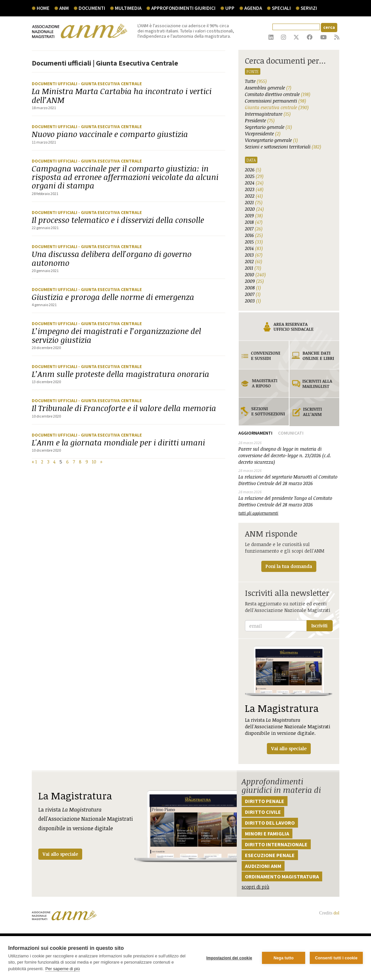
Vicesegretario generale (271, 140)
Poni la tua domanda (289, 566)
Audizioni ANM (263, 866)
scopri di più (255, 887)
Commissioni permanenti (276, 101)
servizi (309, 8)
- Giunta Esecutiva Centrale (110, 84)
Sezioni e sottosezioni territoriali (283, 147)
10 (94, 462)
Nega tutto (283, 958)
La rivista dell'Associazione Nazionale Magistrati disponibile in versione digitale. (289, 700)
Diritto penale (265, 801)
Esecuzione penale (270, 855)
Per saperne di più (63, 969)
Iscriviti (319, 626)
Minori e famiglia (267, 833)
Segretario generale (269, 127)
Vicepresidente (263, 134)
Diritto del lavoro (270, 823)
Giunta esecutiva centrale (277, 107)
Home (43, 8)
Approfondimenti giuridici (183, 8)
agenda (253, 8)
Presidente (260, 120)
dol (337, 913)
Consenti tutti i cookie (336, 958)
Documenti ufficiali (55, 84)
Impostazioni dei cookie (229, 958)
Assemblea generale (268, 88)
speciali (281, 8)
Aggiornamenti (255, 433)
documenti (92, 8)
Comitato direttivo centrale (278, 94)
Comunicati (291, 433)
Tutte (256, 81)
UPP (230, 8)
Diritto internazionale (276, 844)
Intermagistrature (268, 114)
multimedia (128, 8)
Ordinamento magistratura (282, 876)
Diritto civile (263, 812)
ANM (64, 8)
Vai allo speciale (60, 854)
